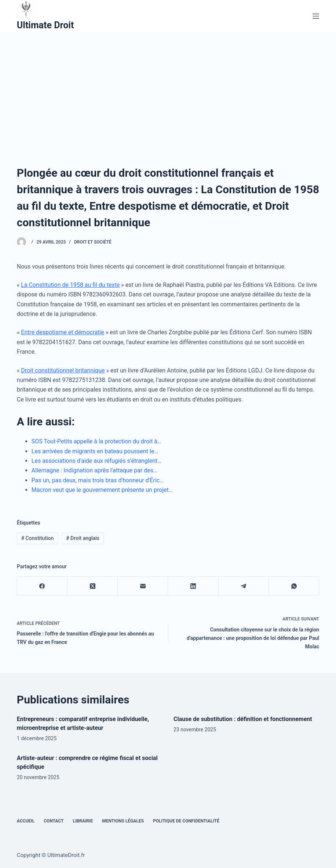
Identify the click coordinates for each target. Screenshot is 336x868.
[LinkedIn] (193, 586)
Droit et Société (93, 242)
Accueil (26, 821)
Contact (54, 821)
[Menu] (316, 16)
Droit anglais (83, 538)
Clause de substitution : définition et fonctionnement (243, 719)
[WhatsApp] (294, 586)
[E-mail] (143, 586)
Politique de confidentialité (186, 821)
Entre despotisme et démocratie (63, 332)
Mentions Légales (123, 821)
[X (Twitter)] (93, 586)
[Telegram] (244, 586)
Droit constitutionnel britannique (63, 370)
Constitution (38, 538)
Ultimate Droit (45, 25)
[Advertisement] (168, 87)
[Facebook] (42, 586)
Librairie (83, 821)
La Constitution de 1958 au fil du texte (70, 285)
